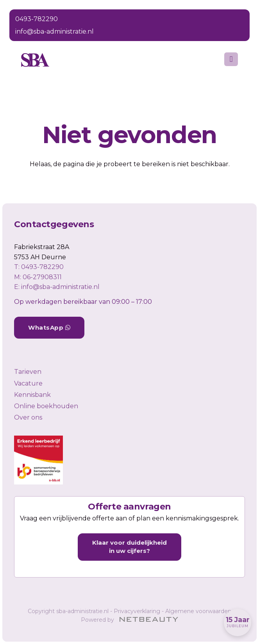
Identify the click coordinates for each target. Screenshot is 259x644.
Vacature (28, 383)
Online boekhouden (46, 406)
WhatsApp (49, 327)
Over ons (28, 417)
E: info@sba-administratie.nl (57, 287)
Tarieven (28, 372)
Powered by (129, 620)
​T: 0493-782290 (39, 267)
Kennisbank (32, 395)
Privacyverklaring (137, 611)
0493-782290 (37, 19)
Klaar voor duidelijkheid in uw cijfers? (129, 547)
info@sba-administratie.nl (54, 31)
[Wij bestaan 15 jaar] (238, 622)
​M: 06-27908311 (38, 277)
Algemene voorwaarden (198, 611)
